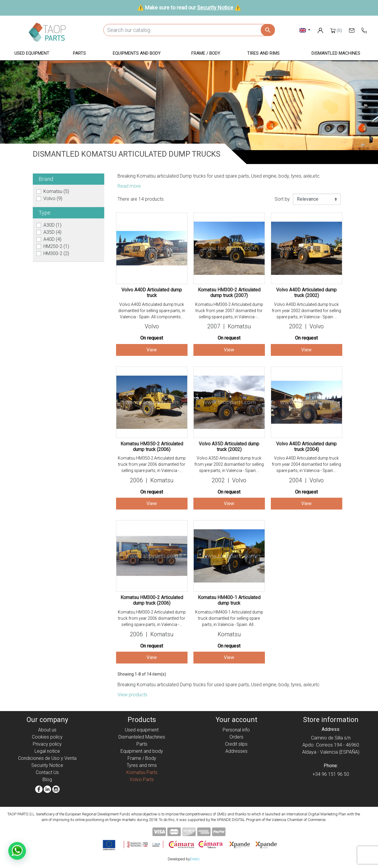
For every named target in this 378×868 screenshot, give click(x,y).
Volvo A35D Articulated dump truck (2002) (229, 447)
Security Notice (215, 8)
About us (47, 730)
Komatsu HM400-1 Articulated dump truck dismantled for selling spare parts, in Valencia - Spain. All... (229, 618)
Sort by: (283, 199)
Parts (142, 744)
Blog (47, 779)
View (152, 350)
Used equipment (142, 730)
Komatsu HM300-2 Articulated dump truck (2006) (152, 600)
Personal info (236, 730)
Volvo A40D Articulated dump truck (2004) (306, 447)
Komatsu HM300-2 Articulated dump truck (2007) (229, 293)
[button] (32, 54)
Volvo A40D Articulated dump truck (152, 293)
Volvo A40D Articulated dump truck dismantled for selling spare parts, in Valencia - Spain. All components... (152, 311)
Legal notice (47, 751)
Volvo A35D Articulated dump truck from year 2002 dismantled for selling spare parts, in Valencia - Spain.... (229, 464)
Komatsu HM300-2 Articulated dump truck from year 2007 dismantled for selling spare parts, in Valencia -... (229, 311)
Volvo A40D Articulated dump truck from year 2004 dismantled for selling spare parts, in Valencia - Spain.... (306, 464)
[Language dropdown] (305, 30)
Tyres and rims (142, 765)
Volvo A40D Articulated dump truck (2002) (306, 293)
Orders (236, 737)
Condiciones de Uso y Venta (47, 758)
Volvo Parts (142, 779)
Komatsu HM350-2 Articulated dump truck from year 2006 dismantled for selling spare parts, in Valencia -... (152, 464)
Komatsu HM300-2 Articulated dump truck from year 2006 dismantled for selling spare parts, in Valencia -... (152, 618)
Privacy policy (47, 744)
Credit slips (236, 744)
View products (132, 695)
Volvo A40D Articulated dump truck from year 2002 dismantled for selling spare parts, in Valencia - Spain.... (306, 311)
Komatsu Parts (142, 772)
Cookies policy (47, 737)
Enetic (195, 859)
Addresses (236, 751)
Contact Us (47, 772)
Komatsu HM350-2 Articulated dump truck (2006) (152, 447)
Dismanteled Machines (142, 737)
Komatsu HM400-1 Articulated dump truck (229, 600)
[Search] (189, 30)
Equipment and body (142, 751)
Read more (129, 186)
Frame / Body (142, 758)
